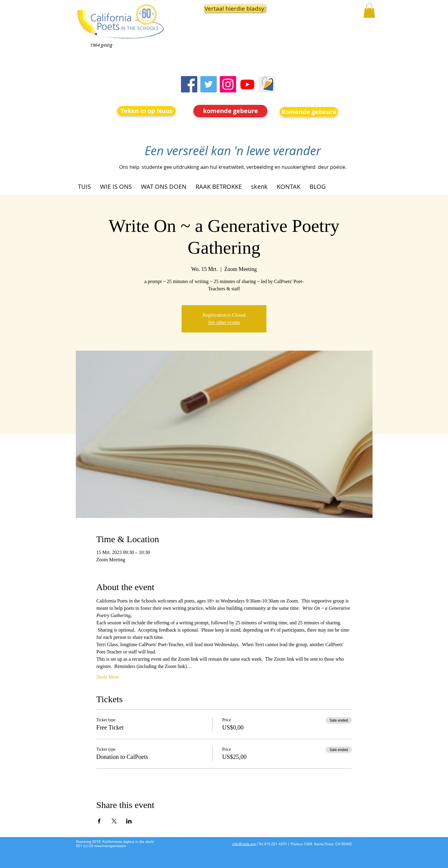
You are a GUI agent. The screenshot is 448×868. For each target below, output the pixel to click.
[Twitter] (209, 84)
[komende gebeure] (230, 111)
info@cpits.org (244, 844)
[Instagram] (228, 84)
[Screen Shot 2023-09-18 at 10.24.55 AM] (267, 84)
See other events (224, 322)
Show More (108, 677)
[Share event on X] (114, 821)
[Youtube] (247, 84)
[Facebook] (189, 84)
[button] (231, 8)
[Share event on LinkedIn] (129, 821)
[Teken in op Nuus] (146, 111)
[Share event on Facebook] (99, 821)
